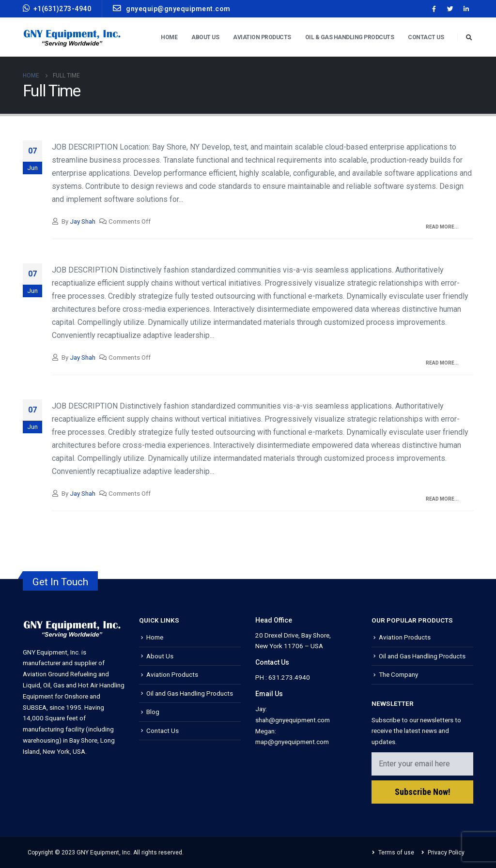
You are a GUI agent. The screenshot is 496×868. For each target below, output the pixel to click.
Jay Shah (83, 221)
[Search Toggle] (469, 38)
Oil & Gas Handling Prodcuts (350, 37)
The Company (398, 674)
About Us (205, 37)
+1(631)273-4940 (57, 8)
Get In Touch (60, 582)
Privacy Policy (446, 853)
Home (169, 37)
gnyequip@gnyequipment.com (172, 8)
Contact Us (426, 37)
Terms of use (396, 853)
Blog (153, 712)
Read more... (442, 227)
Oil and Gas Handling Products (190, 693)
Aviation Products (262, 37)
